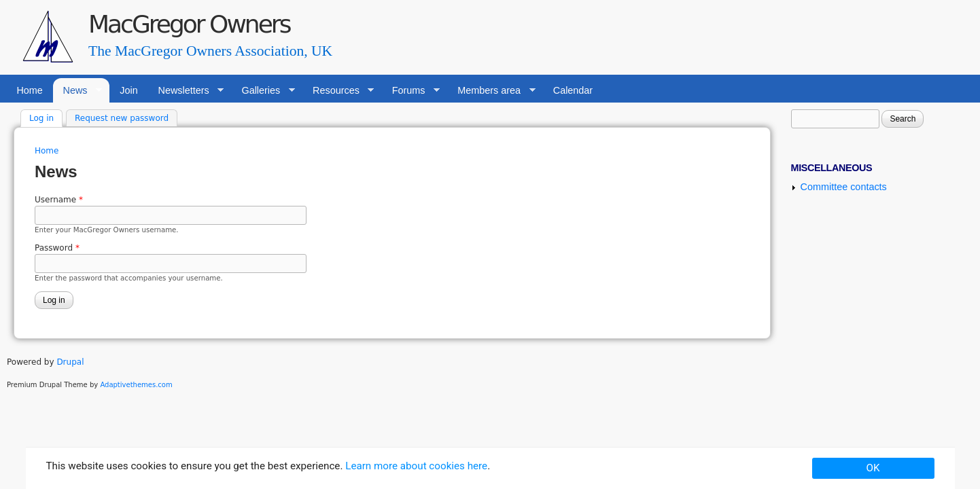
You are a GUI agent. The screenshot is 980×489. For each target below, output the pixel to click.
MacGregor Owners (189, 24)
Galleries (263, 91)
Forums (411, 91)
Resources (339, 91)
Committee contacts (844, 187)
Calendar (573, 90)
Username (59, 200)
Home (29, 90)
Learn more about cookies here (416, 466)
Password (57, 248)
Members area (492, 91)
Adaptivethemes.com (136, 385)
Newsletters (186, 91)
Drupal (70, 362)
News (77, 91)
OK (873, 468)
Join (128, 90)
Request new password (122, 118)
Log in (46, 117)
